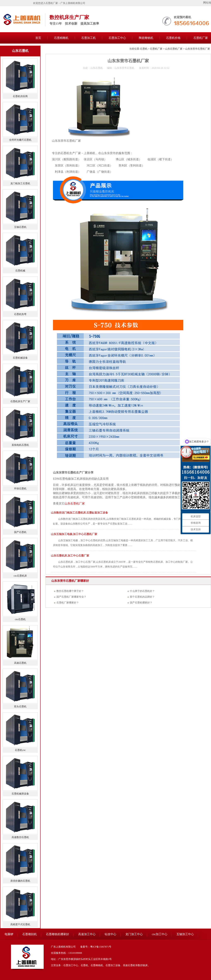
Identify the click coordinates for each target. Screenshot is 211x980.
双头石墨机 (20, 706)
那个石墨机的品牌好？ (142, 597)
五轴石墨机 (20, 227)
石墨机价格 (173, 38)
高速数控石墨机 (20, 837)
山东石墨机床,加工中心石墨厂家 (70, 556)
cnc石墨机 (20, 619)
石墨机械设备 (20, 358)
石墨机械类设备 (20, 794)
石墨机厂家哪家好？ (68, 603)
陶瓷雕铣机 (146, 38)
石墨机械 (20, 271)
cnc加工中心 (160, 934)
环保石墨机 (20, 489)
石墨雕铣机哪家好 (58, 934)
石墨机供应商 (20, 96)
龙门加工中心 (134, 934)
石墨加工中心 (117, 38)
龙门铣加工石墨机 (20, 183)
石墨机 (144, 49)
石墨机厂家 (156, 49)
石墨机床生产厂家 (20, 401)
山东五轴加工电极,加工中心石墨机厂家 (74, 534)
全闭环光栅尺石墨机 (20, 140)
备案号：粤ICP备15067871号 (96, 947)
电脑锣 (9, 934)
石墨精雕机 (61, 38)
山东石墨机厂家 (174, 49)
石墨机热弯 (20, 314)
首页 (38, 38)
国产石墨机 (20, 532)
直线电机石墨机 (20, 445)
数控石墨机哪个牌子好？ (70, 591)
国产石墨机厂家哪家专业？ (71, 597)
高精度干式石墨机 (20, 924)
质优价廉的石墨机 (20, 881)
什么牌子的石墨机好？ (142, 591)
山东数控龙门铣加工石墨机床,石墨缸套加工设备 (79, 513)
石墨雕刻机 (30, 934)
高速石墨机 (20, 663)
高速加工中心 (87, 934)
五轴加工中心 (185, 934)
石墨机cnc (20, 750)
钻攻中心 (110, 934)
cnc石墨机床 (20, 576)
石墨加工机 (89, 38)
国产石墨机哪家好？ (141, 603)
